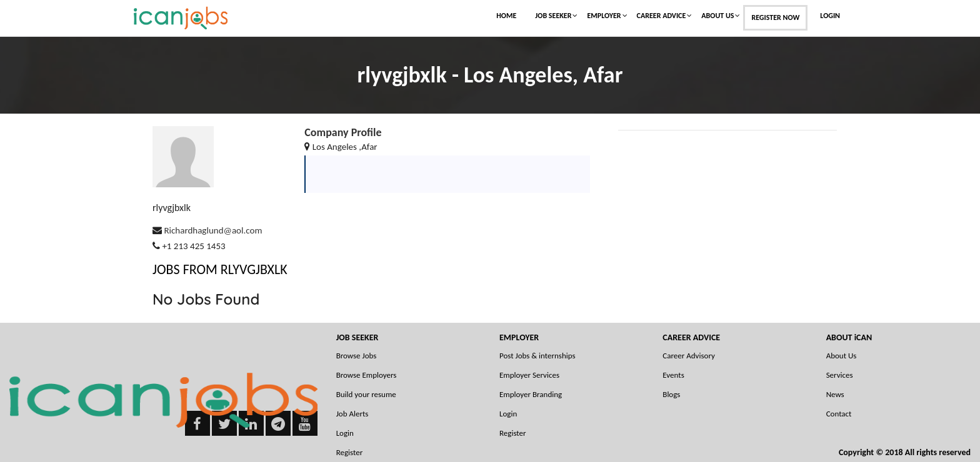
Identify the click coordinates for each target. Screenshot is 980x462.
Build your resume (366, 394)
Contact (839, 414)
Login (830, 16)
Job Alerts (352, 414)
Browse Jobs (357, 356)
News (835, 394)
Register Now (775, 17)
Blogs (671, 394)
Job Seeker (553, 16)
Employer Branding (531, 394)
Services (840, 375)
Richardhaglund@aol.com (213, 230)
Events (673, 375)
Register (513, 433)
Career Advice (662, 16)
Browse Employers (367, 375)
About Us (717, 16)
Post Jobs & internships (537, 356)
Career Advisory (689, 356)
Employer (604, 16)
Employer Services (529, 375)
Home (506, 16)
